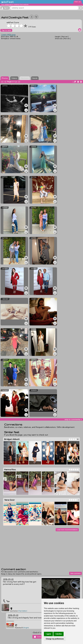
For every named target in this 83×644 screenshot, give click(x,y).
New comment (76, 573)
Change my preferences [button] (55, 639)
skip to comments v (73, 419)
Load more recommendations (67, 530)
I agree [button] (48, 634)
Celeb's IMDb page (8, 35)
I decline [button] (58, 634)
